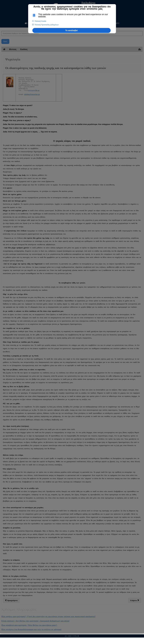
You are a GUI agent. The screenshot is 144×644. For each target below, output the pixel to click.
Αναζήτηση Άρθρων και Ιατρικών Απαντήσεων (1, 28)
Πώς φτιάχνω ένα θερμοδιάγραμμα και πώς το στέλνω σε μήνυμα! (31, 629)
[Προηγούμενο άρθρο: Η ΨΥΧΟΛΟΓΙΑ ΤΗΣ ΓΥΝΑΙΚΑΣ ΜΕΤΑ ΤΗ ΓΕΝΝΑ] (11, 600)
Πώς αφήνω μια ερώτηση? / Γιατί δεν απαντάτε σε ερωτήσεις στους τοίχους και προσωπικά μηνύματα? (48, 616)
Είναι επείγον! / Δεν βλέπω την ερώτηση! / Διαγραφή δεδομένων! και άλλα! (35, 621)
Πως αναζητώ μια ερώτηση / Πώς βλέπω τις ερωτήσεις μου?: (29, 625)
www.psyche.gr (34, 90)
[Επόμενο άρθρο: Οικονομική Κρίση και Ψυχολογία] (135, 600)
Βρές (5, 41)
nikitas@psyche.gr (32, 94)
